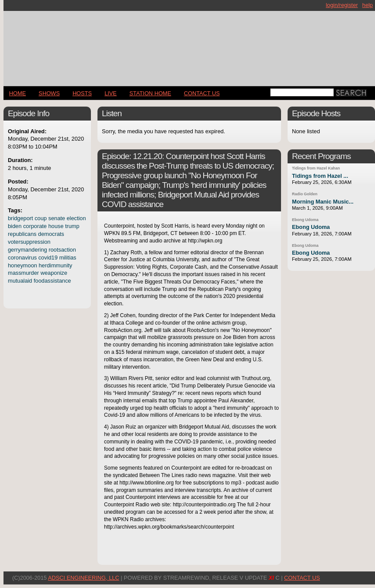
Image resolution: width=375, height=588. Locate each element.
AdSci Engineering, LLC (84, 578)
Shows (49, 93)
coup (41, 218)
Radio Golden (305, 194)
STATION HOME (150, 93)
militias (68, 258)
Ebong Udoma (305, 220)
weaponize (54, 273)
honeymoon (23, 265)
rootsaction (62, 250)
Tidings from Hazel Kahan (316, 168)
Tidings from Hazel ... (320, 176)
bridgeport (21, 218)
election (76, 218)
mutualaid (20, 281)
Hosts (82, 93)
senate (57, 218)
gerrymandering (28, 250)
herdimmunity (55, 265)
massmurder (23, 273)
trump (72, 226)
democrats (51, 234)
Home (17, 93)
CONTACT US (202, 93)
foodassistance (52, 281)
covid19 (48, 258)
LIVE (111, 93)
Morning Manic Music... (323, 202)
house (56, 226)
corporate (35, 226)
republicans (22, 234)
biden (15, 226)
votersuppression (29, 242)
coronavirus (22, 258)
